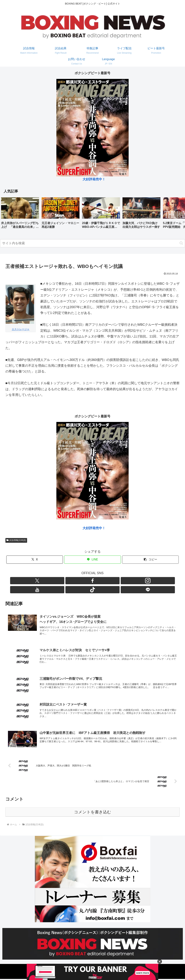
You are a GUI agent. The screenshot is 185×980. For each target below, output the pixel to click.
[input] (92, 243)
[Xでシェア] (35, 560)
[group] (20, 214)
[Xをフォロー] (72, 581)
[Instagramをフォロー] (88, 581)
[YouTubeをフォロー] (97, 581)
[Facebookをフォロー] (80, 581)
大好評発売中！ (94, 179)
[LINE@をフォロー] (113, 581)
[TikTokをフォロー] (105, 581)
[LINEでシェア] (92, 560)
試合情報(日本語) (16, 540)
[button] (178, 214)
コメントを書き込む (93, 813)
